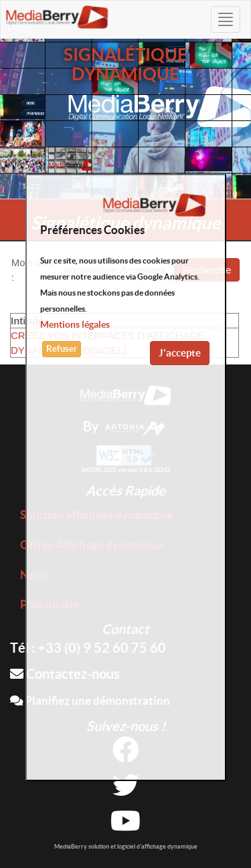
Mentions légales (75, 324)
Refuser (62, 349)
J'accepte (180, 353)
